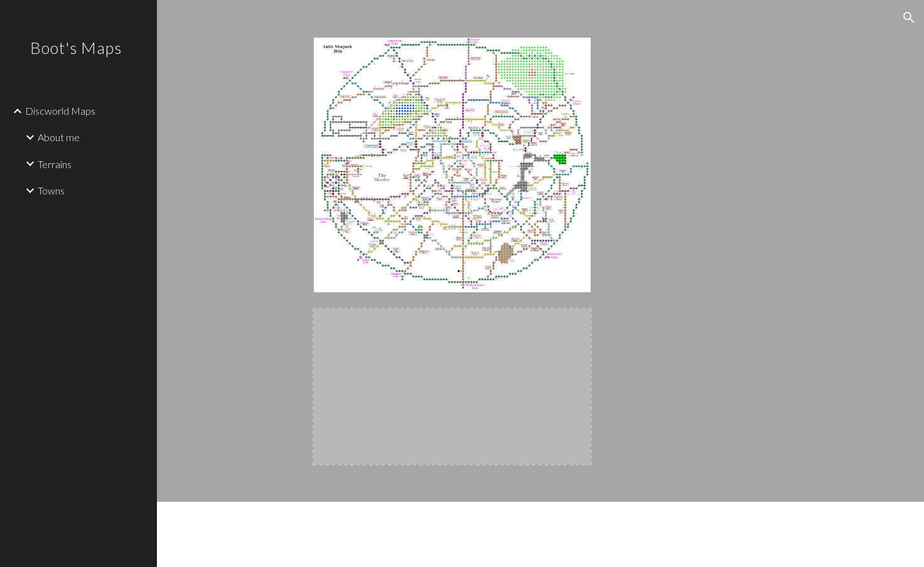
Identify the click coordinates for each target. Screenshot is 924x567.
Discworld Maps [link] (60, 111)
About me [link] (59, 137)
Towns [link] (51, 190)
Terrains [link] (55, 164)
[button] (909, 18)
